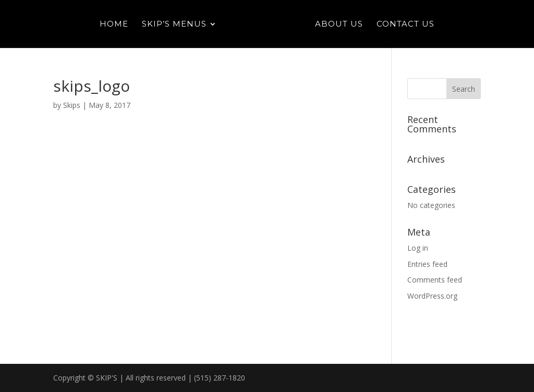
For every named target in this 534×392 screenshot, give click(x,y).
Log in (418, 248)
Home (114, 24)
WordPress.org (432, 296)
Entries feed (427, 264)
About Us (339, 24)
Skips (72, 105)
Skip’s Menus (174, 24)
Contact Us (405, 24)
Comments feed (435, 280)
